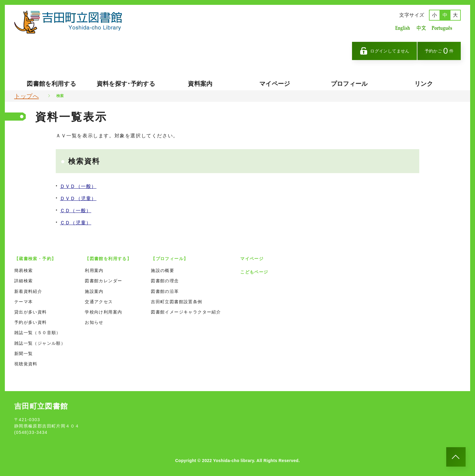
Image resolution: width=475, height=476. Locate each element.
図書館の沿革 (165, 291)
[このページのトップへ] (456, 457)
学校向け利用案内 (103, 312)
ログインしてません (384, 51)
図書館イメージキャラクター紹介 (186, 312)
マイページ (275, 84)
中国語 (421, 28)
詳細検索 (24, 281)
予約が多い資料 (31, 322)
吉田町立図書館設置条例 (176, 302)
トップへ (27, 96)
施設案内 (94, 291)
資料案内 (200, 84)
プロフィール (349, 84)
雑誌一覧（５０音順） (38, 333)
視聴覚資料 (26, 364)
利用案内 (94, 270)
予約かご (439, 51)
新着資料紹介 (28, 291)
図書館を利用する (51, 84)
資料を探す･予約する (126, 84)
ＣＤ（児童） (76, 223)
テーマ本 (24, 302)
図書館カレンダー (103, 281)
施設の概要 (163, 270)
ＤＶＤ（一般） (78, 186)
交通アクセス (99, 302)
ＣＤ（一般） (76, 211)
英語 (403, 28)
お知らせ (94, 322)
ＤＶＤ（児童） (78, 198)
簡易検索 (24, 270)
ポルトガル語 (443, 28)
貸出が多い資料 (31, 312)
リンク (424, 84)
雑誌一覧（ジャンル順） (40, 343)
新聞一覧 (24, 354)
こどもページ (254, 272)
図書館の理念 (165, 281)
